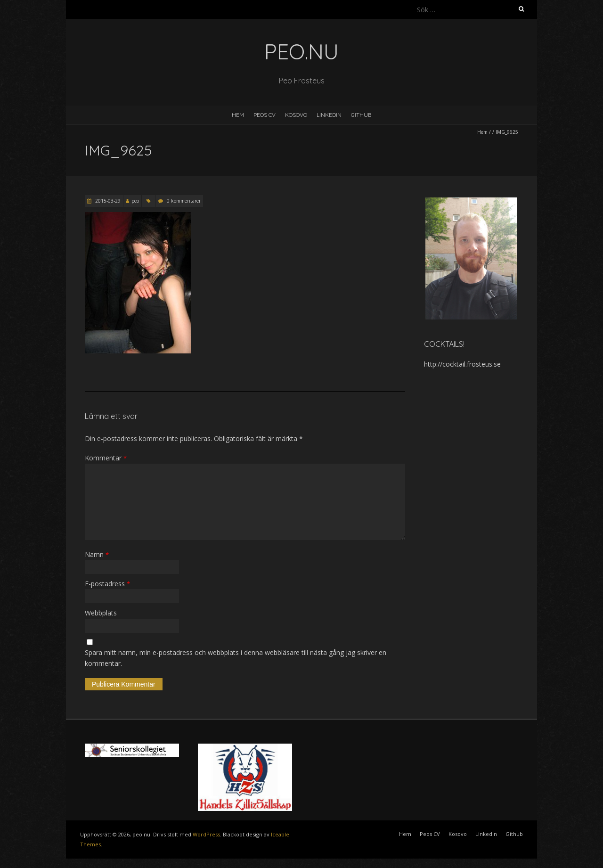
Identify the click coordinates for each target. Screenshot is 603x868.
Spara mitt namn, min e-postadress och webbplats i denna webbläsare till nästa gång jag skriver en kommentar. (236, 658)
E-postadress (107, 584)
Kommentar (106, 458)
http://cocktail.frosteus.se (462, 364)
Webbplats (101, 613)
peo (135, 201)
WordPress (206, 834)
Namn (97, 554)
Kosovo (296, 115)
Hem (238, 115)
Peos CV (265, 115)
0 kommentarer (184, 201)
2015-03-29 (107, 201)
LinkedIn (329, 115)
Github (361, 115)
